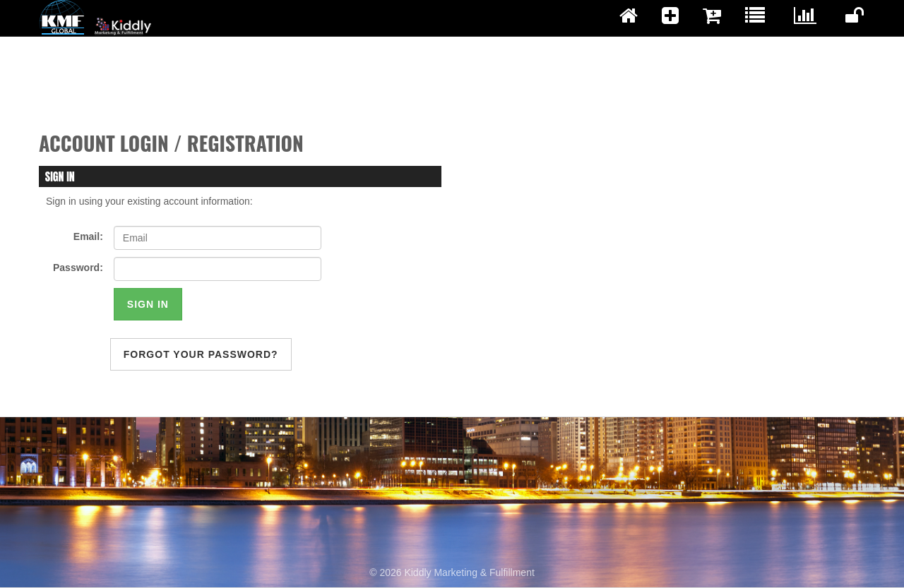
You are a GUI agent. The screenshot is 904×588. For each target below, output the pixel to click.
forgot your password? (201, 354)
